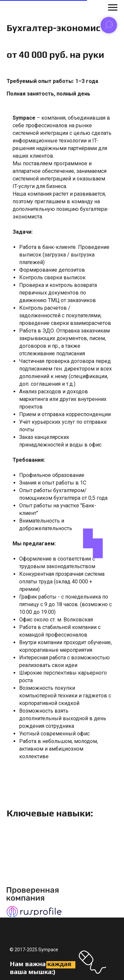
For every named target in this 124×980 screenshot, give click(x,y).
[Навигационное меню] (113, 8)
